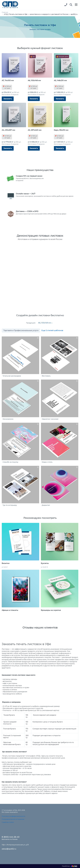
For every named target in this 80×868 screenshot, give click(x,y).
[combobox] (45, 323)
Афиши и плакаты (10, 610)
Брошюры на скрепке (51, 610)
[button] (71, 5)
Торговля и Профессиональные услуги (21, 330)
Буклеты (45, 563)
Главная (5, 12)
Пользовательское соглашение (13, 819)
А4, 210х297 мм (8, 130)
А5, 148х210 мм (60, 80)
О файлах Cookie (8, 822)
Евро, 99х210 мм (61, 130)
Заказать (8, 99)
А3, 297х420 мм (35, 130)
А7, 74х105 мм (8, 80)
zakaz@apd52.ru (9, 849)
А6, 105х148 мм (34, 80)
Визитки (6, 563)
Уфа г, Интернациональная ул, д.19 (15, 845)
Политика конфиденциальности (13, 816)
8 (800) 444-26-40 (11, 837)
